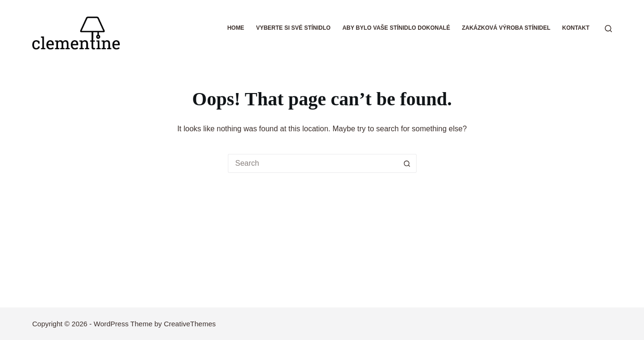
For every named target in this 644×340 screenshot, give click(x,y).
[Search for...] (313, 163)
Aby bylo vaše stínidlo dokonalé (396, 28)
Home (236, 28)
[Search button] (407, 163)
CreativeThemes (190, 324)
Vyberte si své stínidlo (293, 28)
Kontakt (576, 28)
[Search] (608, 29)
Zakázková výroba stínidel (506, 28)
